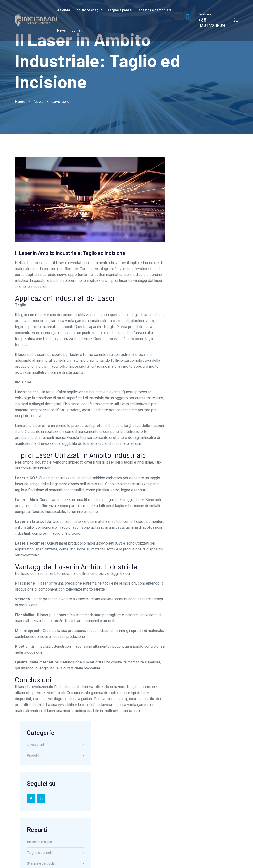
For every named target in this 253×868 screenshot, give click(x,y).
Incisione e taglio (89, 10)
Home (20, 102)
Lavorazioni (62, 102)
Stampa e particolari (155, 10)
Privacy (211, 791)
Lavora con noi (103, 799)
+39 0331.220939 (212, 22)
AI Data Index (211, 855)
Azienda (64, 10)
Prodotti (205, 193)
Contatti (77, 30)
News (62, 30)
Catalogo (213, 783)
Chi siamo (99, 775)
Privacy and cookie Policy (220, 849)
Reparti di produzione (108, 791)
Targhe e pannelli (121, 10)
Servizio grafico (103, 783)
